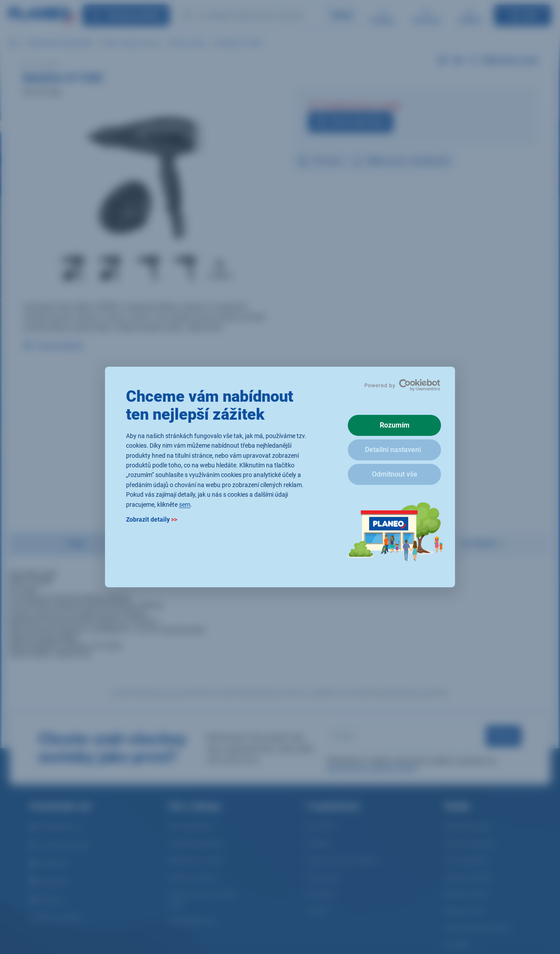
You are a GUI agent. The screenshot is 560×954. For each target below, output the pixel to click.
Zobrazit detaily (152, 519)
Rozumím (395, 425)
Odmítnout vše (395, 474)
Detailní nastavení (393, 450)
